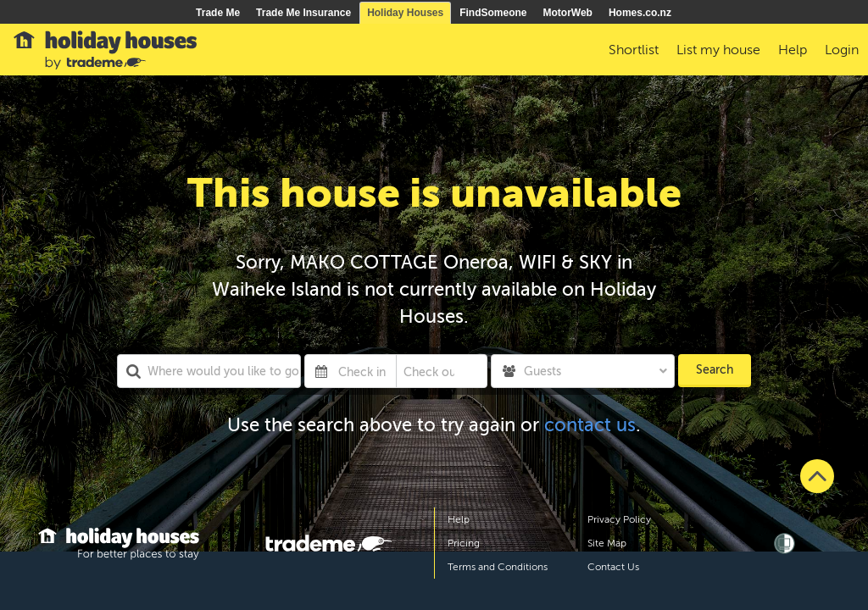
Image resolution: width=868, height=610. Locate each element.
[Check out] (429, 371)
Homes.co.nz (640, 13)
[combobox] (209, 371)
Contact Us (613, 567)
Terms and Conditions (498, 567)
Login (842, 50)
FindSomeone (493, 13)
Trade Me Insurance (303, 13)
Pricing (464, 543)
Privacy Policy (619, 519)
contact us (590, 425)
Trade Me (218, 13)
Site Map (607, 543)
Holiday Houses (405, 13)
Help (459, 519)
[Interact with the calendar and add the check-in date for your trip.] (321, 371)
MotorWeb (568, 13)
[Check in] (364, 371)
